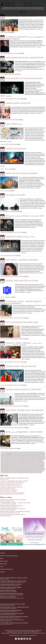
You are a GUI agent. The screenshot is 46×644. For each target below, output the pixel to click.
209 (20, 469)
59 (24, 456)
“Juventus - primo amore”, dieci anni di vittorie (23, 482)
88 (38, 457)
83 (28, 457)
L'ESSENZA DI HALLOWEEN (16, 149)
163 (38, 464)
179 (34, 466)
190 (16, 467)
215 (34, 469)
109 (40, 459)
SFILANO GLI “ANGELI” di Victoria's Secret (20, 237)
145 (38, 462)
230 (27, 471)
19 (32, 452)
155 (19, 464)
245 (23, 472)
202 (2, 469)
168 (7, 466)
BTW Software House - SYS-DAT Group (19, 635)
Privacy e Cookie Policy (7, 569)
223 (9, 471)
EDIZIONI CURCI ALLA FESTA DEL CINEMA (22, 281)
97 (12, 459)
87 (36, 457)
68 (42, 456)
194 (26, 467)
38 (26, 454)
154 (16, 464)
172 (16, 466)
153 (14, 464)
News (2, 32)
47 (44, 454)
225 (15, 471)
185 (4, 467)
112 (2, 461)
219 (44, 469)
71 (4, 457)
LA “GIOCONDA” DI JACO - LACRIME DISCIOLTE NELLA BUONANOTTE (23, 302)
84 (30, 457)
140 (26, 462)
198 (36, 467)
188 (12, 467)
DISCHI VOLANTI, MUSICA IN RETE (14, 276)
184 (2, 467)
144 (36, 462)
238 (4, 472)
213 (29, 469)
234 (37, 471)
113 (4, 461)
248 (31, 472)
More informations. (40, 9)
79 (20, 457)
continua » (39, 29)
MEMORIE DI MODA (10, 256)
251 (38, 472)
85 (32, 457)
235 (40, 471)
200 (41, 467)
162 (36, 464)
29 (8, 454)
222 (7, 471)
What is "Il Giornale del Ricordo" (9, 556)
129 (42, 461)
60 (26, 456)
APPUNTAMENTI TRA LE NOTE (13, 99)
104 (28, 459)
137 (19, 462)
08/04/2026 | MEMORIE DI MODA (7, 501)
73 (8, 457)
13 (20, 452)
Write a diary (4, 561)
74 (10, 457)
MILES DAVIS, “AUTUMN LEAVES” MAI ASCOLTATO (25, 410)
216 (37, 469)
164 (40, 464)
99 (16, 459)
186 (7, 467)
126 (35, 461)
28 (6, 454)
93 (4, 459)
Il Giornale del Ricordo (9, 630)
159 (28, 464)
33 (16, 454)
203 (4, 469)
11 (17, 452)
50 (6, 456)
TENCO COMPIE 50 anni (14, 124)
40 (30, 454)
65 (36, 456)
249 (33, 472)
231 (30, 471)
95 (8, 459)
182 (41, 466)
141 (28, 462)
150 (7, 464)
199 (38, 467)
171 (14, 466)
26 (2, 454)
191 (19, 467)
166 (2, 466)
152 (11, 464)
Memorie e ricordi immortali (23, 597)
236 (43, 471)
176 (26, 466)
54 (14, 456)
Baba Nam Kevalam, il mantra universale (23, 493)
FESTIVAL (7, 169)
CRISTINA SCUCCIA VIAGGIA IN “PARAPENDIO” (23, 389)
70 (2, 457)
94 (6, 459)
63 (32, 456)
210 (22, 469)
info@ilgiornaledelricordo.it (13, 632)
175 (24, 466)
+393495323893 (38, 630)
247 (28, 472)
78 (18, 457)
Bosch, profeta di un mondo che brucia (11, 506)
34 (18, 454)
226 (17, 471)
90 (43, 457)
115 (9, 461)
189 (14, 467)
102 (23, 459)
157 (24, 464)
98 (14, 459)
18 (30, 452)
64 (34, 456)
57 (20, 456)
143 (33, 462)
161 (33, 464)
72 (6, 457)
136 (16, 462)
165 (43, 464)
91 (44, 457)
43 (36, 454)
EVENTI (7, 32)
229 (25, 471)
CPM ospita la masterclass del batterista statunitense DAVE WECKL (25, 217)
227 (20, 471)
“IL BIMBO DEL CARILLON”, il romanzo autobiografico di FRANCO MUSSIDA (24, 38)
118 (16, 461)
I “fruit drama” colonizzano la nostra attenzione (23, 624)
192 (21, 467)
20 (34, 452)
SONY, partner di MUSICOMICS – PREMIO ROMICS (24, 432)
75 (12, 457)
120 (20, 461)
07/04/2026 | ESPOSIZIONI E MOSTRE (8, 504)
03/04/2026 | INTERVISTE (6, 516)
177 (29, 466)
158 (26, 464)
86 (34, 457)
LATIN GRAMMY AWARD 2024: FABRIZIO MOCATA (25, 58)
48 (2, 456)
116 (11, 461)
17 (28, 452)
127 (37, 461)
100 (18, 459)
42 (34, 454)
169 (9, 466)
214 (32, 469)
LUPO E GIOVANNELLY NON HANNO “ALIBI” (22, 322)
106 (32, 459)
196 (31, 467)
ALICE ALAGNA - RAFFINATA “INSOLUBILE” (22, 260)
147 (43, 462)
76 (14, 457)
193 (24, 467)
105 (30, 459)
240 (10, 472)
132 (7, 462)
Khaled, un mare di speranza (23, 591)
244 (20, 472)
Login (2, 567)
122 (25, 461)
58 (22, 456)
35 (20, 454)
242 (15, 472)
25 (44, 452)
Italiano (3, 572)
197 (33, 467)
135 (14, 462)
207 (15, 469)
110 (42, 459)
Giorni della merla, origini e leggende (23, 588)
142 (31, 462)
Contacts (3, 553)
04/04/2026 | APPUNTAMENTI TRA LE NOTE (10, 513)
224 (12, 471)
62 (30, 456)
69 (44, 456)
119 (18, 461)
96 (10, 459)
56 (18, 456)
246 (25, 472)
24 (42, 452)
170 (12, 466)
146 (41, 462)
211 (25, 469)
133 (9, 462)
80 (22, 457)
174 (21, 466)
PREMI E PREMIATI (10, 74)
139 (24, 462)
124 (30, 461)
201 (43, 467)
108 (37, 459)
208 (17, 469)
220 (2, 471)
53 (12, 456)
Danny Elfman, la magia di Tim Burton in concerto (15, 512)
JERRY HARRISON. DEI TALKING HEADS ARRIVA (24, 78)
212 (27, 469)
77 (16, 457)
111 (44, 459)
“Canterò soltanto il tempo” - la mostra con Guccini (15, 503)
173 (19, 466)
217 (39, 469)
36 (22, 454)
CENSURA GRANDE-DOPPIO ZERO (18, 103)
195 (28, 467)
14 (22, 452)
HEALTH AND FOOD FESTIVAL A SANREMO (21, 173)
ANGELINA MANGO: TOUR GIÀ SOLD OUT (21, 366)
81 (24, 457)
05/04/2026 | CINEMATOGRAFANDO (8, 510)
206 (12, 469)
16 (26, 452)
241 (12, 472)
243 (17, 472)
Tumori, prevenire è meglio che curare (23, 585)
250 (36, 472)
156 (21, 464)
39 (28, 454)
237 (2, 472)
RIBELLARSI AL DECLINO (15, 195)
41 (32, 454)
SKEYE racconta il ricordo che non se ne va (13, 515)
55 (16, 456)
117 (13, 461)
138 (21, 462)
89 (41, 457)
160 (31, 464)
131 (4, 462)
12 (18, 452)
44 (38, 454)
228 (22, 471)
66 (38, 456)
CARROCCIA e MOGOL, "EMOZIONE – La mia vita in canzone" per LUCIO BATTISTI (24, 344)
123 (27, 461)
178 (31, 466)
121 (23, 461)
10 (15, 452)
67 (40, 456)
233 (35, 471)
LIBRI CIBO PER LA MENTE (11, 53)
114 (6, 461)
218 (42, 469)
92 (2, 459)
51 (8, 456)
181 (39, 466)
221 (4, 471)
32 (14, 454)
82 (26, 457)
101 (20, 459)
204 (7, 469)
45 (40, 454)
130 (2, 462)
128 (39, 461)
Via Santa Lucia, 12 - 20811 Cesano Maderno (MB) (24, 630)
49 (4, 456)
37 (24, 454)
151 (9, 464)
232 (32, 471)
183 (43, 466)
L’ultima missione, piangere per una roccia (13, 509)
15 (24, 452)
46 (42, 454)
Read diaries (4, 564)
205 (10, 469)
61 (28, 456)
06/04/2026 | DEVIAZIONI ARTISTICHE (8, 507)
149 (4, 464)
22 (38, 452)
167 (4, 466)
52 (10, 456)
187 (9, 467)
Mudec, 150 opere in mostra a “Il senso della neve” (23, 479)
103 (25, 459)
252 (41, 472)
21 (36, 452)
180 (36, 466)
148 (2, 464)
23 (40, 452)
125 (32, 461)
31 (12, 454)
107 (35, 459)
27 (4, 454)
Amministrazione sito (32, 635)
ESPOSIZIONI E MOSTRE (11, 120)
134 (11, 462)
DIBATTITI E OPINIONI (10, 211)
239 (7, 472)
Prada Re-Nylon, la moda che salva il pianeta (13, 500)
